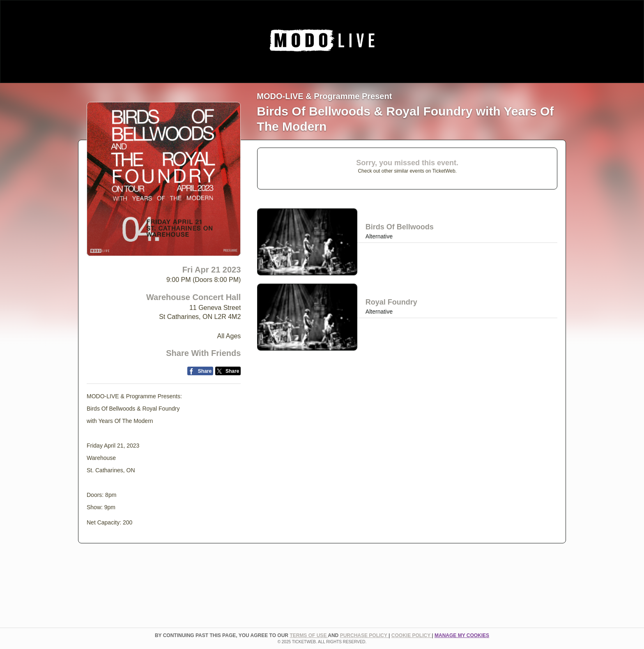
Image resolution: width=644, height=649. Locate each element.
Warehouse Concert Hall (193, 297)
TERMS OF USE (309, 635)
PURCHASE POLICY (364, 635)
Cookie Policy (412, 635)
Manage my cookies (462, 635)
